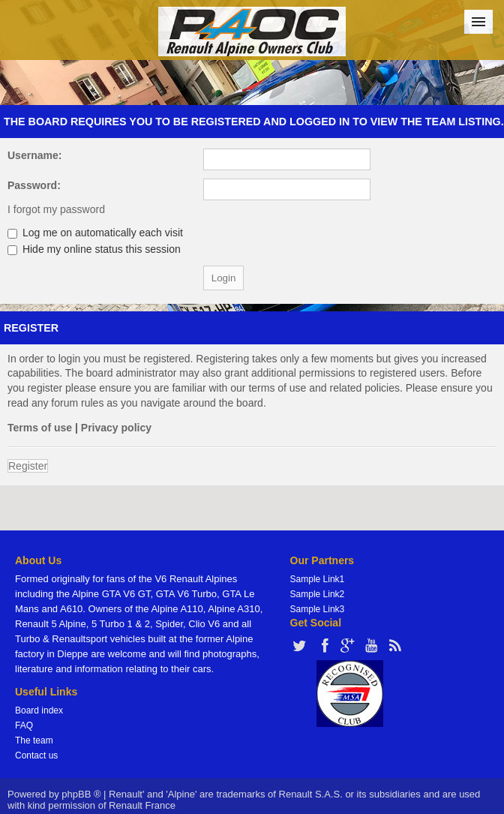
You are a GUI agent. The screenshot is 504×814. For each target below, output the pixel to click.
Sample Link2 (318, 594)
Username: (34, 155)
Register (28, 466)
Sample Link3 (318, 609)
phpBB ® (81, 794)
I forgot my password (56, 209)
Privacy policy (116, 428)
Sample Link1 (318, 579)
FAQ (24, 725)
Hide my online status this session (94, 249)
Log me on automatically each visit (95, 233)
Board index (39, 710)
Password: (34, 185)
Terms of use (40, 428)
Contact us (36, 755)
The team (34, 740)
